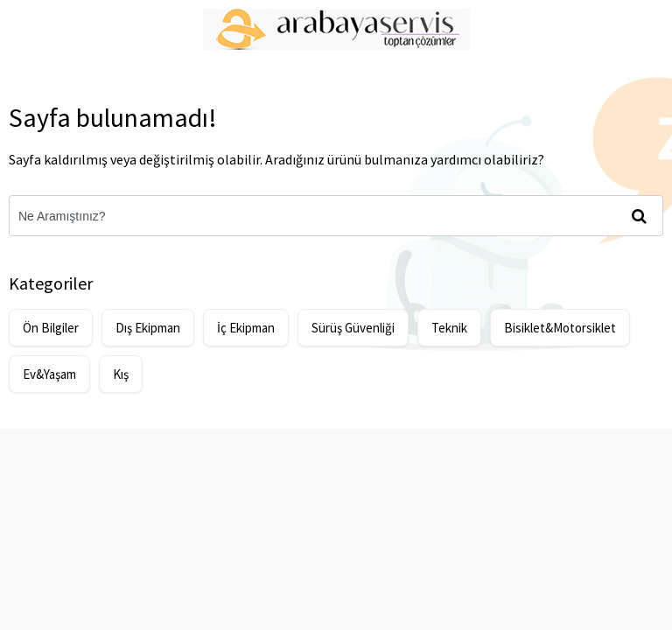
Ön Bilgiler (51, 328)
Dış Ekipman (148, 328)
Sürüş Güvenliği (353, 328)
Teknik (449, 328)
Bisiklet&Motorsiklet (560, 328)
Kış (121, 374)
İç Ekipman (246, 328)
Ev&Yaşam (49, 374)
